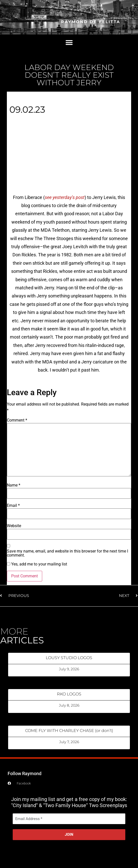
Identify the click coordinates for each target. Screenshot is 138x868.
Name (14, 485)
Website (14, 526)
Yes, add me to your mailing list (37, 564)
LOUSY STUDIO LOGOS (69, 658)
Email (13, 506)
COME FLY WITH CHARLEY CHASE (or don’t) (69, 731)
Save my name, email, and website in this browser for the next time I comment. (67, 553)
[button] (69, 43)
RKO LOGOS (69, 694)
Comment (17, 420)
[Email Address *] (69, 819)
